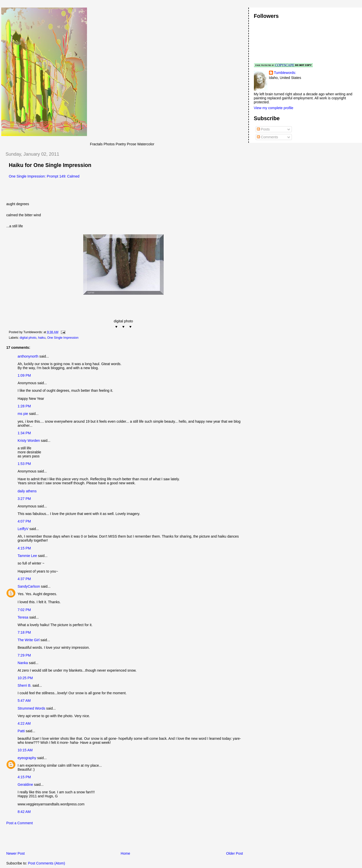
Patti (21, 731)
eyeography (27, 758)
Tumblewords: (285, 73)
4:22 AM (24, 723)
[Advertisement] (60, 840)
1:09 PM (24, 375)
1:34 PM (24, 433)
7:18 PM (24, 632)
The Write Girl (29, 640)
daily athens (27, 491)
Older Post (235, 853)
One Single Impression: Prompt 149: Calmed (44, 176)
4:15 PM (24, 548)
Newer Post (15, 853)
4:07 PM (24, 521)
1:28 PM (24, 406)
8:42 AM (24, 812)
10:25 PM (25, 678)
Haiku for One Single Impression (50, 165)
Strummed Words (31, 708)
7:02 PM (24, 610)
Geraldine (26, 785)
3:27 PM (24, 499)
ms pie (23, 414)
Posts (263, 129)
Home (125, 853)
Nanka (23, 663)
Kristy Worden (29, 441)
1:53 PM (24, 464)
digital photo (28, 338)
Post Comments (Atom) (47, 863)
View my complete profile (274, 108)
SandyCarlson (29, 586)
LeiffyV (23, 529)
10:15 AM (25, 750)
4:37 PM (24, 579)
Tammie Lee (27, 556)
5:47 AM (24, 701)
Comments (267, 137)
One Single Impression (63, 338)
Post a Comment (19, 823)
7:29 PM (24, 655)
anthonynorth (28, 356)
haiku (42, 338)
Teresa (23, 617)
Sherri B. (25, 685)
